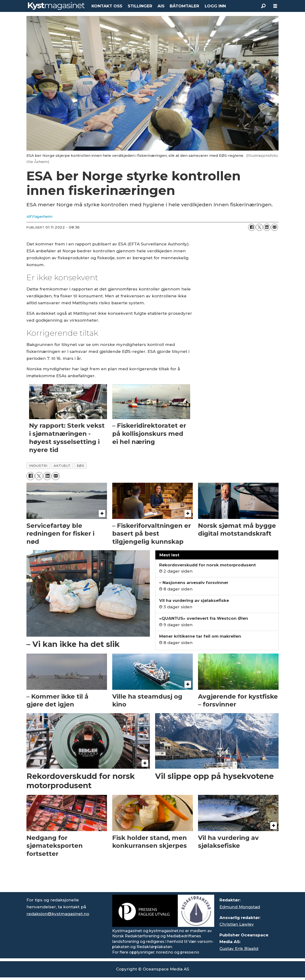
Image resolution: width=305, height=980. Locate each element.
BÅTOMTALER (184, 6)
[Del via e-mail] (274, 227)
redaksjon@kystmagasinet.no (58, 914)
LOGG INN (215, 6)
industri (38, 466)
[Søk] (263, 6)
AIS (161, 6)
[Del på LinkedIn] (267, 227)
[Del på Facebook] (252, 227)
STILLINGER (140, 6)
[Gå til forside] (56, 6)
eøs (81, 466)
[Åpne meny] (275, 6)
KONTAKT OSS (107, 6)
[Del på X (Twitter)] (259, 227)
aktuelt (62, 466)
